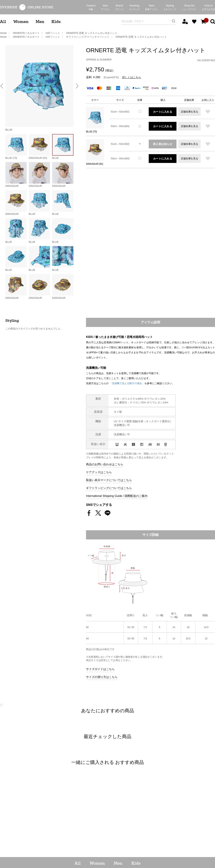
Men (40, 22)
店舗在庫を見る (189, 112)
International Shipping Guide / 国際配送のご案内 (117, 496)
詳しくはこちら (132, 77)
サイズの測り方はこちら (102, 677)
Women (21, 22)
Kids (56, 22)
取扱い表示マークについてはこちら (109, 480)
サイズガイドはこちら (100, 669)
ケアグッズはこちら (99, 472)
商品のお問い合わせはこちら (105, 464)
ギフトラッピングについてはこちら (109, 488)
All (3, 22)
